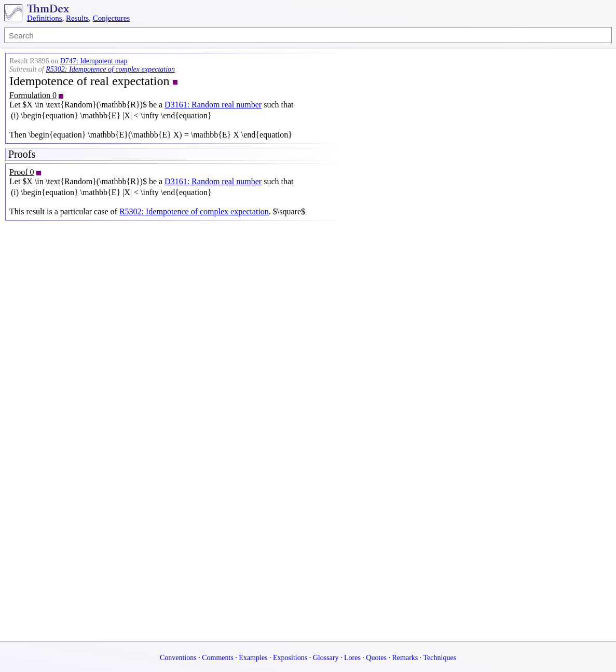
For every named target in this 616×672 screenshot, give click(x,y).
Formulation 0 (33, 95)
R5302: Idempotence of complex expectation (110, 69)
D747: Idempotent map (94, 61)
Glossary (326, 658)
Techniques (440, 658)
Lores (352, 658)
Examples (253, 658)
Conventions (178, 658)
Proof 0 (22, 172)
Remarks (405, 658)
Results (77, 18)
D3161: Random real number (213, 105)
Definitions (45, 18)
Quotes (376, 658)
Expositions (290, 658)
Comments (218, 658)
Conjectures (112, 18)
